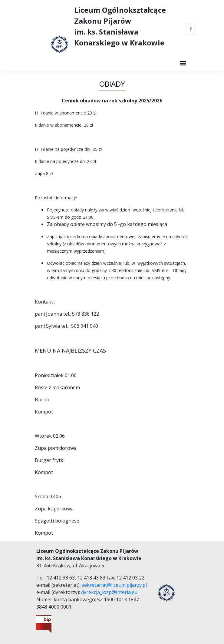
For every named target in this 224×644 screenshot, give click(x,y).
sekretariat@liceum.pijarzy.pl (114, 585)
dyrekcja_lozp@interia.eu (109, 592)
